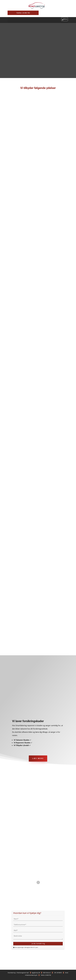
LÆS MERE (38, 758)
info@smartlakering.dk (31, 975)
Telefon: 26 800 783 (23, 13)
